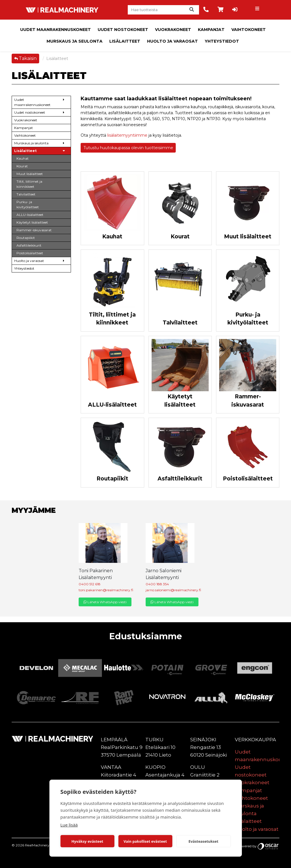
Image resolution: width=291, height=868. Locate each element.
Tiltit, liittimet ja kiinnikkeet (112, 319)
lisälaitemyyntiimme (127, 135)
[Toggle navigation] (258, 10)
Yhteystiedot (222, 41)
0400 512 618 (90, 584)
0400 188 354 (157, 584)
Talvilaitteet (180, 323)
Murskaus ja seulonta (75, 41)
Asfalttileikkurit (180, 479)
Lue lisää (69, 825)
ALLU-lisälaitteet (112, 405)
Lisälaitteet (125, 41)
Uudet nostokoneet (123, 30)
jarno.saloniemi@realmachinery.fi (173, 590)
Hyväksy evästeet (87, 841)
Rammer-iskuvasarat (248, 401)
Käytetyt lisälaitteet (180, 401)
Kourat (180, 237)
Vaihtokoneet (249, 30)
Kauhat (112, 237)
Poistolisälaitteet (248, 479)
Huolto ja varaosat (172, 41)
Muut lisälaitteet (248, 237)
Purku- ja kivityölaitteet (248, 319)
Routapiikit (112, 479)
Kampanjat (211, 30)
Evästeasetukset (203, 841)
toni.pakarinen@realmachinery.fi (106, 590)
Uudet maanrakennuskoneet (56, 30)
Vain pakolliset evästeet (145, 841)
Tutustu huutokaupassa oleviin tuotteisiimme (128, 148)
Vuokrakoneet (173, 30)
